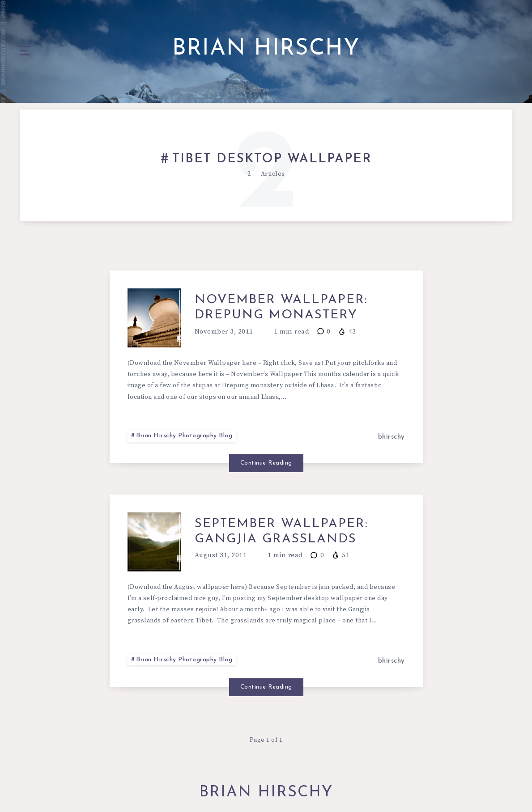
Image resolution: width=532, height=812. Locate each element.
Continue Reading (266, 463)
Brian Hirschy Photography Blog (184, 436)
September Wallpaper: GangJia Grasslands (281, 532)
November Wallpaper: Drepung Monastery (281, 308)
